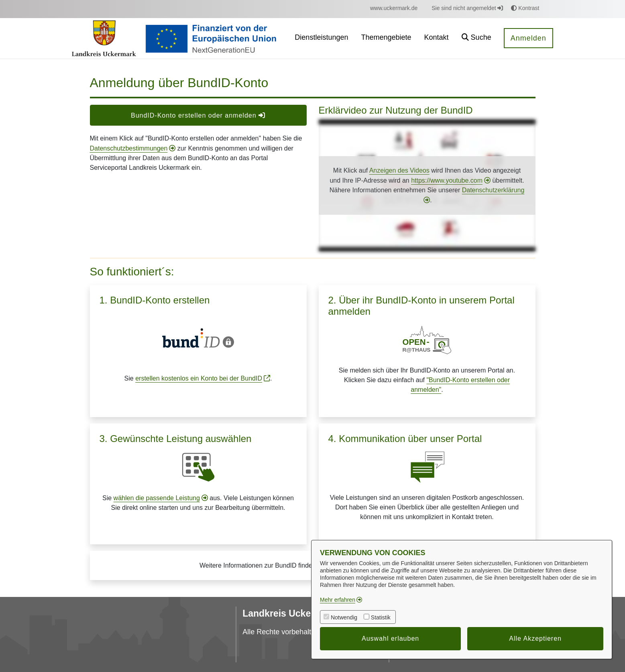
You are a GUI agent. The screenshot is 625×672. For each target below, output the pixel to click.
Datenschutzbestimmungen (129, 148)
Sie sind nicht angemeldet (467, 8)
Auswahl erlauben (390, 638)
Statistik (381, 617)
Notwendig (344, 617)
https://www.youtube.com (447, 180)
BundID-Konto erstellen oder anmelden (198, 115)
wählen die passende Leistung (157, 498)
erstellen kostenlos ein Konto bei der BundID (199, 378)
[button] (476, 38)
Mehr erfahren (338, 600)
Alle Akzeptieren (535, 638)
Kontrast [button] (525, 8)
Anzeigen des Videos (399, 170)
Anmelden (528, 38)
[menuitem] (394, 8)
